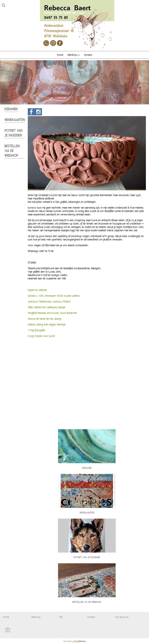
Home (60, 55)
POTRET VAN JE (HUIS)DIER (13, 133)
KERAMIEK (11, 109)
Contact (88, 55)
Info (61, 617)
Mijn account (122, 617)
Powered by (75, 641)
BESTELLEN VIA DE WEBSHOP (12, 151)
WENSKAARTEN (15, 120)
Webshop (74, 55)
